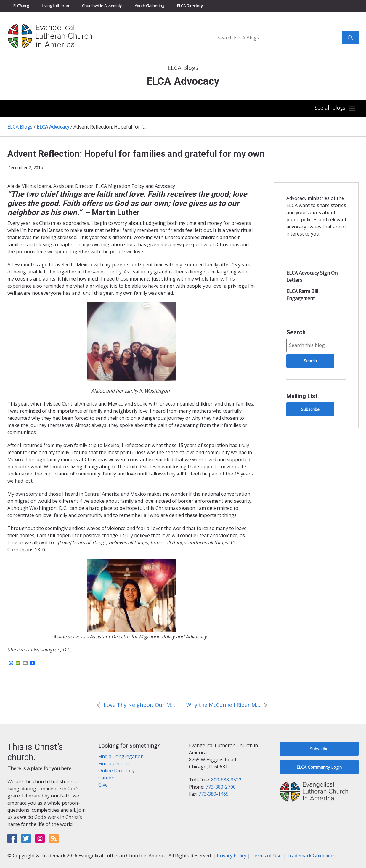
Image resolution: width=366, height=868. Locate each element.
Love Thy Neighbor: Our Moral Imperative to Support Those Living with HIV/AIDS (141, 705)
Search (296, 332)
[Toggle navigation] (335, 108)
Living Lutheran (55, 6)
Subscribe (310, 409)
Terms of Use (267, 856)
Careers (107, 778)
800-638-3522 (226, 780)
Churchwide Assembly (102, 6)
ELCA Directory (190, 6)
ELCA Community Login (319, 767)
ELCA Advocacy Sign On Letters (312, 276)
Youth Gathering (149, 6)
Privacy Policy (232, 856)
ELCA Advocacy (53, 127)
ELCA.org (21, 6)
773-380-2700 (221, 787)
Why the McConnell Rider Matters (223, 705)
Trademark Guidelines (311, 856)
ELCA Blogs (20, 127)
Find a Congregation (121, 756)
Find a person (113, 763)
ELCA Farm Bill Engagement (302, 295)
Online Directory (117, 771)
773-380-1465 (213, 794)
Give (103, 785)
